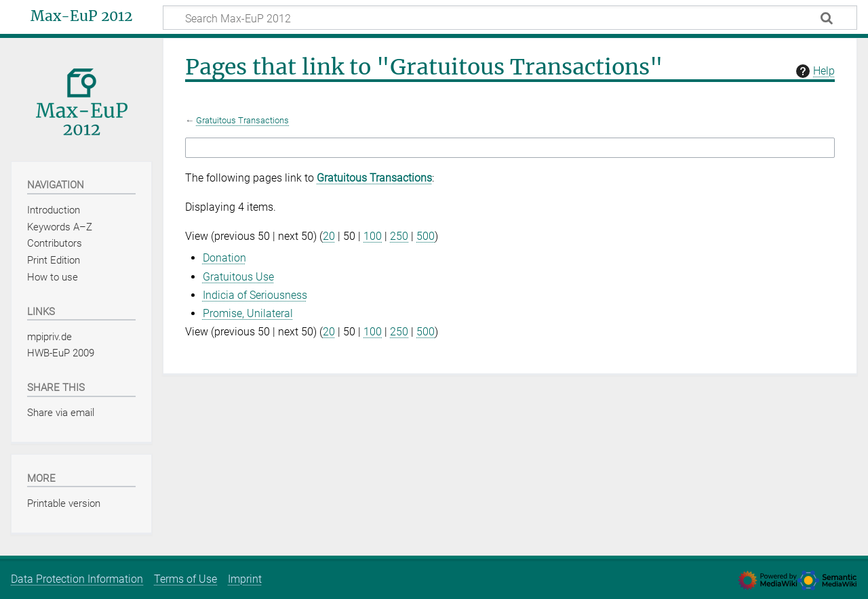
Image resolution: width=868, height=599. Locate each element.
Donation (224, 258)
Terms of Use (185, 579)
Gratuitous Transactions (242, 120)
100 (373, 236)
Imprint (245, 579)
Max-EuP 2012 (81, 16)
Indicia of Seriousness (255, 295)
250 (399, 236)
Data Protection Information (77, 579)
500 (426, 236)
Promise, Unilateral (248, 313)
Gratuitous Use (238, 277)
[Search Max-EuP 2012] (510, 18)
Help (814, 71)
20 (329, 236)
